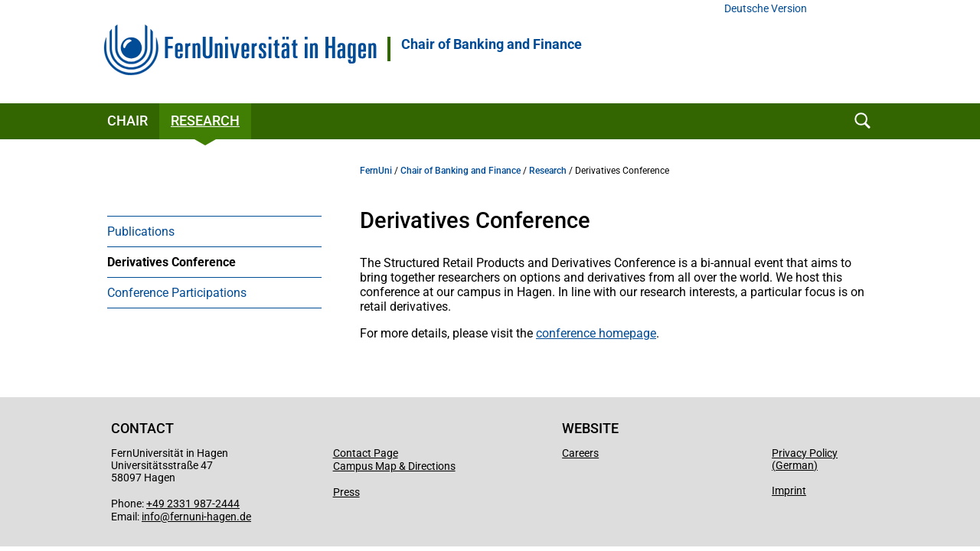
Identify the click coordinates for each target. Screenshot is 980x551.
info (151, 517)
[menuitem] (214, 231)
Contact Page (366, 453)
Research (205, 121)
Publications (141, 231)
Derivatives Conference (171, 262)
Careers (580, 453)
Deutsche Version (766, 9)
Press (346, 492)
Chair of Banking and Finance (492, 44)
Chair (127, 121)
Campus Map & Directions (394, 466)
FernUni (376, 171)
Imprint (789, 491)
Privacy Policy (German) (805, 459)
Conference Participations (177, 293)
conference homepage (596, 333)
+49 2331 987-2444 (193, 504)
